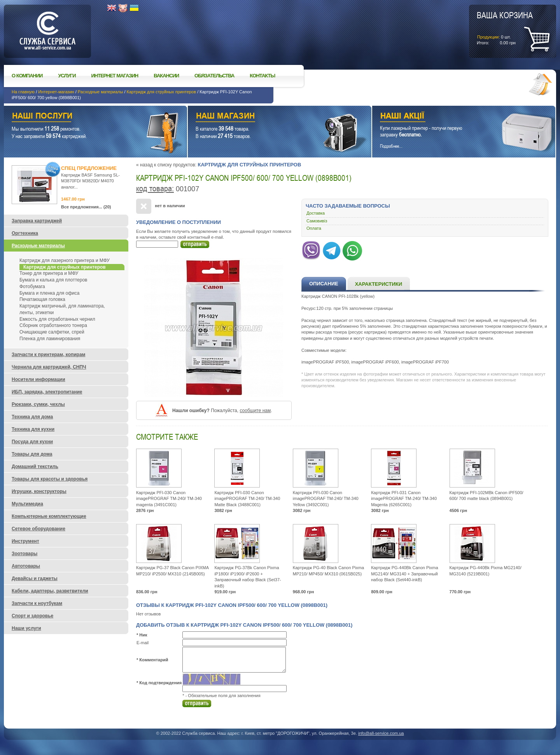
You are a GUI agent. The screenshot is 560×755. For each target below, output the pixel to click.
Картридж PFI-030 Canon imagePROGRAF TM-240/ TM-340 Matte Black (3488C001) (247, 499)
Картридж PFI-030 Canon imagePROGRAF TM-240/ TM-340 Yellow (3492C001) (326, 499)
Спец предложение (89, 168)
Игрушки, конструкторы (39, 491)
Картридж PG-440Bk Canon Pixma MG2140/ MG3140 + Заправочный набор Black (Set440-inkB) (404, 574)
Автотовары (26, 566)
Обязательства (214, 76)
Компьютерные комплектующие (49, 516)
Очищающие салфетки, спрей (52, 332)
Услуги (67, 76)
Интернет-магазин (56, 92)
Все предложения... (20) (86, 207)
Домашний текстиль (35, 467)
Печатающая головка (42, 299)
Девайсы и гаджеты (35, 578)
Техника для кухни (33, 429)
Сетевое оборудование (38, 529)
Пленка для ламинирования (50, 339)
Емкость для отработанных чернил (57, 319)
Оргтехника (25, 233)
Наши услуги (86, 117)
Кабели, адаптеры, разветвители (50, 591)
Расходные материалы (101, 92)
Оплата (314, 228)
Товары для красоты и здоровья (50, 479)
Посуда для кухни (32, 442)
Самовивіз (317, 221)
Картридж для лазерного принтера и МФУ (65, 260)
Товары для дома (32, 454)
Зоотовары (24, 554)
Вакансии (166, 76)
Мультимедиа (27, 504)
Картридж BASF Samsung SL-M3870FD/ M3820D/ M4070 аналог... (90, 181)
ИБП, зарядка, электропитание (47, 392)
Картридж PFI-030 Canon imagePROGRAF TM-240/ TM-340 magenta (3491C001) (169, 499)
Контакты (262, 76)
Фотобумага (32, 287)
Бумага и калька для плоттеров (53, 280)
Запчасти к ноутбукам (37, 603)
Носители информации (38, 379)
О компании (27, 76)
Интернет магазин (115, 76)
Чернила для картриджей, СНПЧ (49, 367)
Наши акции (453, 117)
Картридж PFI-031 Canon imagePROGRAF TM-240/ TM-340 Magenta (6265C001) (404, 499)
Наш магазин (266, 117)
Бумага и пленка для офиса (49, 293)
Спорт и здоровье (32, 616)
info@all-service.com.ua (381, 733)
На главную (23, 92)
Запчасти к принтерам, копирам (48, 355)
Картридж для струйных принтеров (162, 92)
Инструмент (25, 541)
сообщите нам (255, 411)
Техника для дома (32, 417)
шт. (505, 28)
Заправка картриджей (37, 221)
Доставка (316, 213)
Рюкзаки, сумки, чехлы (38, 404)
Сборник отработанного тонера (53, 325)
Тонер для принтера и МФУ (49, 273)
